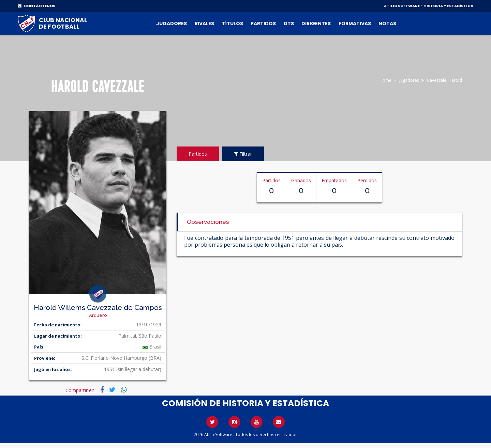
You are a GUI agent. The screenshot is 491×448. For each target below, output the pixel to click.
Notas (387, 24)
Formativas (355, 24)
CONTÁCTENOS (36, 6)
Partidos (263, 24)
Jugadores (172, 24)
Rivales (204, 24)
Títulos (232, 24)
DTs (289, 24)
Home (385, 80)
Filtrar (243, 154)
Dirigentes (316, 24)
